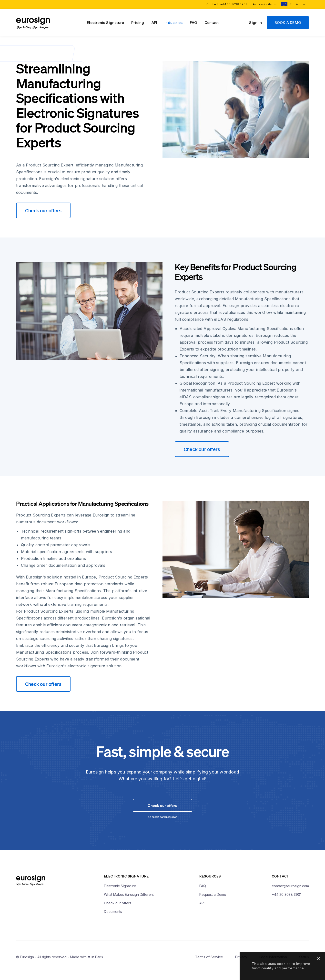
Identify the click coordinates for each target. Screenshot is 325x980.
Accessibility (264, 4)
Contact (212, 23)
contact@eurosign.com (290, 895)
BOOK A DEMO (288, 23)
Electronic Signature (105, 23)
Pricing (138, 23)
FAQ (193, 23)
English (297, 4)
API (154, 23)
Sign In (255, 23)
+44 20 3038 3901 (232, 4)
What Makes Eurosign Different (129, 903)
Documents (113, 921)
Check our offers (43, 210)
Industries (173, 23)
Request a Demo (213, 903)
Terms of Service (209, 966)
